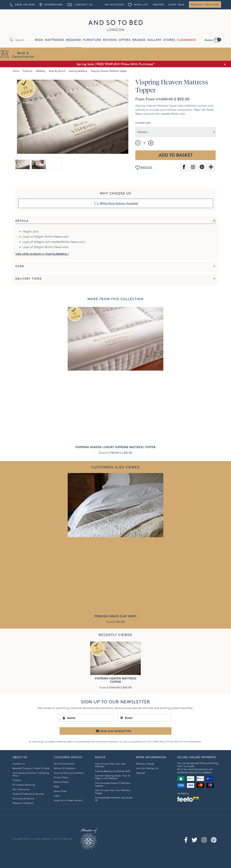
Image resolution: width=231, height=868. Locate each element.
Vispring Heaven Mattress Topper (116, 680)
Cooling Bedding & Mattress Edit (113, 771)
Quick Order (60, 791)
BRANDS (139, 40)
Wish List (138, 5)
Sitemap (141, 773)
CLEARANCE (187, 40)
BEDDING (74, 40)
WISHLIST (144, 168)
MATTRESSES (55, 40)
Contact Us (80, 5)
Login (57, 796)
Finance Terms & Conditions (69, 773)
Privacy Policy (173, 742)
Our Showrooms (21, 789)
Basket (213, 40)
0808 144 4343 (23, 5)
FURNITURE (92, 40)
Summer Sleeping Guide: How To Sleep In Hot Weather (113, 777)
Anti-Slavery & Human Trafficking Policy (31, 774)
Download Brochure (23, 798)
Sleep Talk (176, 5)
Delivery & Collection (65, 768)
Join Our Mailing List (147, 768)
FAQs (56, 787)
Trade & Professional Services (28, 794)
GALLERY (154, 40)
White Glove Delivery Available (119, 203)
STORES (169, 40)
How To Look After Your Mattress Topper (113, 791)
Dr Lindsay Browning (24, 785)
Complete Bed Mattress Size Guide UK (114, 799)
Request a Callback (23, 803)
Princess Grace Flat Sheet (116, 616)
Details (22, 221)
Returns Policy (61, 782)
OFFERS (125, 40)
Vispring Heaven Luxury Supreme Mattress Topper (115, 447)
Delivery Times (29, 279)
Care (20, 266)
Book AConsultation (23, 55)
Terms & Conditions (64, 764)
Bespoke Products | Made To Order (31, 768)
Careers (17, 780)
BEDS (39, 40)
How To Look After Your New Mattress (110, 765)
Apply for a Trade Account (68, 800)
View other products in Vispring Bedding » (42, 254)
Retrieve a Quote (145, 764)
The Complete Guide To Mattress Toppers (113, 784)
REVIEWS (110, 40)
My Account (115, 5)
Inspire (158, 5)
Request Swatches (205, 5)
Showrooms (51, 5)
